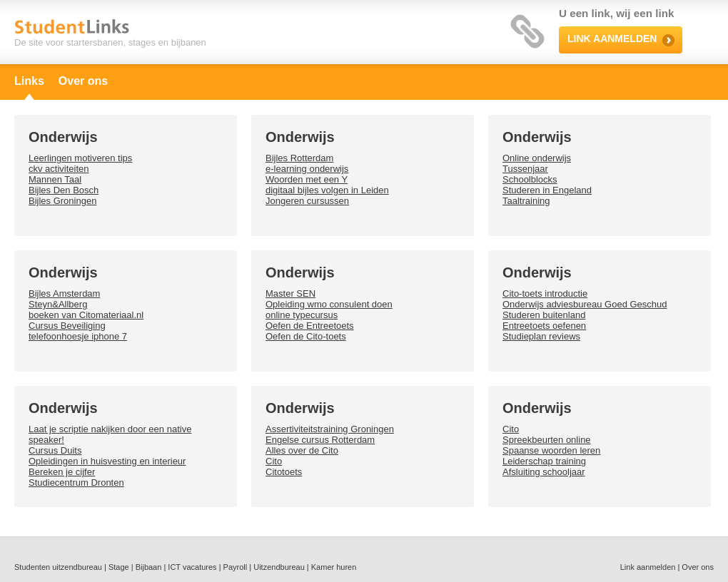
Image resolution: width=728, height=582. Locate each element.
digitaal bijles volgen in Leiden (327, 190)
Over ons (83, 81)
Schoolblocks (530, 179)
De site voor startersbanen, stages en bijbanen (110, 42)
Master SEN (290, 293)
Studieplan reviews (541, 336)
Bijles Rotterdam (299, 158)
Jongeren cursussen (307, 201)
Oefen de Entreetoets (310, 326)
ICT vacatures (192, 567)
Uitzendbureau (279, 567)
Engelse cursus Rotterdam (320, 440)
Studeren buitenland (544, 315)
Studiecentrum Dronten (76, 483)
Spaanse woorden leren (551, 450)
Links (29, 81)
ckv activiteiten (59, 169)
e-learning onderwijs (307, 169)
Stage (119, 567)
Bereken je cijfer (62, 472)
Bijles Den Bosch (64, 190)
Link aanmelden (648, 567)
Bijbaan (149, 567)
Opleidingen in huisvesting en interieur (107, 461)
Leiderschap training (544, 461)
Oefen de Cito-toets (306, 336)
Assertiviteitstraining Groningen (330, 429)
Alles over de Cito (302, 450)
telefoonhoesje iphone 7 (78, 336)
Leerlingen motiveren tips (80, 158)
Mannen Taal (55, 179)
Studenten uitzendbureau (58, 567)
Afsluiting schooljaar (544, 472)
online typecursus (302, 315)
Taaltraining (526, 201)
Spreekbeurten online (547, 440)
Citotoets (284, 472)
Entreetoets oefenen (544, 326)
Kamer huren (334, 567)
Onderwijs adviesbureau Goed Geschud (585, 304)
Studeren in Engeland (547, 190)
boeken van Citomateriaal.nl (86, 315)
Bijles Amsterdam (64, 293)
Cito (274, 461)
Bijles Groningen (62, 201)
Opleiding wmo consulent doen (329, 304)
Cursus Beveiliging (67, 326)
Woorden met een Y (307, 179)
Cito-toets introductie (545, 293)
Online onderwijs (537, 158)
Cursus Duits (55, 450)
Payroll (236, 567)
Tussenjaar (525, 169)
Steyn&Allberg (58, 304)
